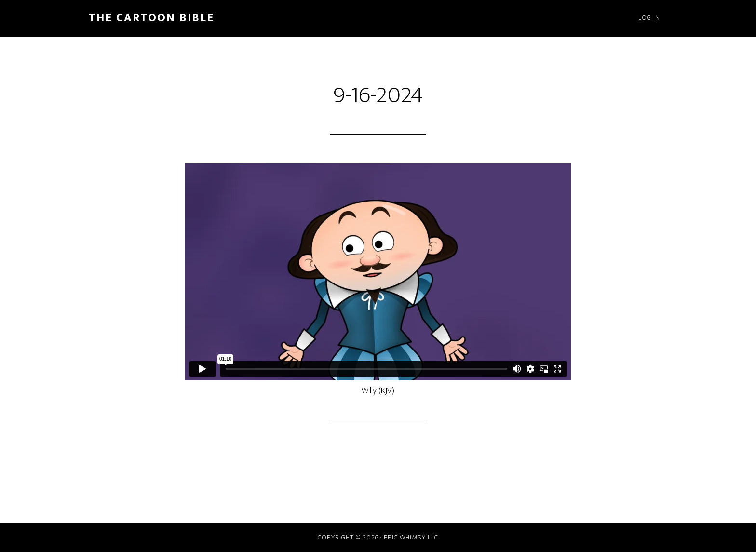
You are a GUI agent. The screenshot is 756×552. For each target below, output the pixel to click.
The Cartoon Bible (151, 18)
